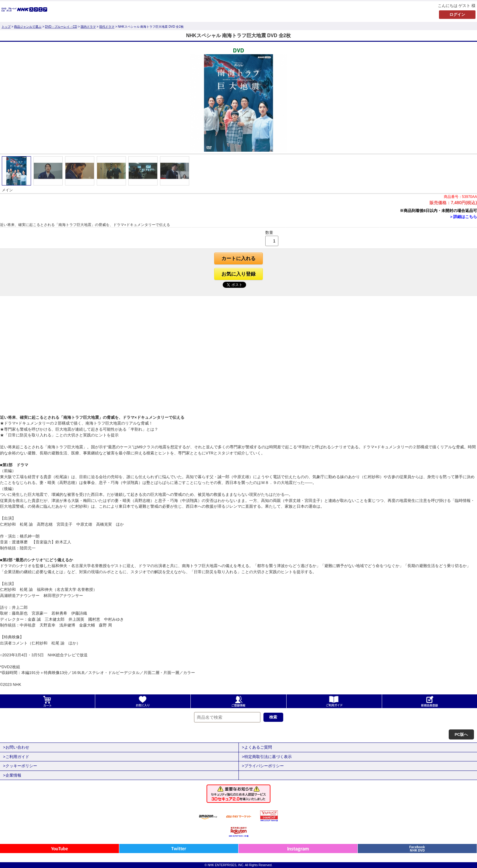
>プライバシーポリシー (263, 766)
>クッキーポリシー (20, 766)
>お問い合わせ (16, 747)
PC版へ (461, 734)
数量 (269, 233)
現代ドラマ (107, 27)
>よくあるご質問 (257, 747)
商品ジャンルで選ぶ (28, 27)
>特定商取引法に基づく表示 (267, 757)
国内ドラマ (88, 27)
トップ (6, 27)
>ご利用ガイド (16, 757)
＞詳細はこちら (463, 217)
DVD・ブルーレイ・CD (61, 27)
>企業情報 (12, 775)
